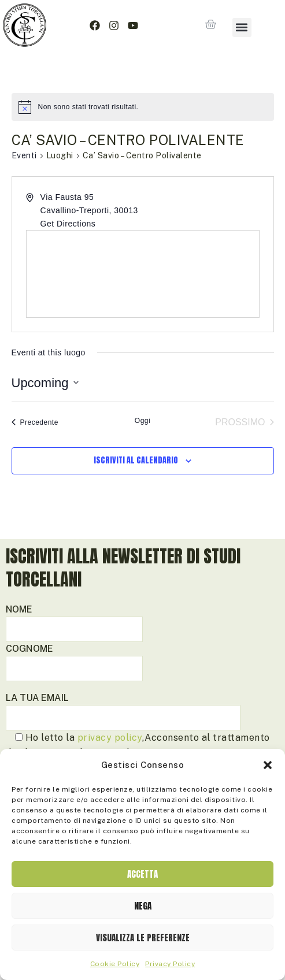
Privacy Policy (170, 964)
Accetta (142, 874)
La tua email (123, 708)
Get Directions (68, 224)
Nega (143, 906)
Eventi (24, 155)
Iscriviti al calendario (136, 461)
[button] (268, 765)
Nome (74, 619)
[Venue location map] (143, 274)
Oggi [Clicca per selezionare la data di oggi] (142, 421)
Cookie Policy (115, 964)
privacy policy (110, 738)
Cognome (74, 658)
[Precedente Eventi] (35, 422)
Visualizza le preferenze (143, 938)
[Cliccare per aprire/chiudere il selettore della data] (45, 383)
